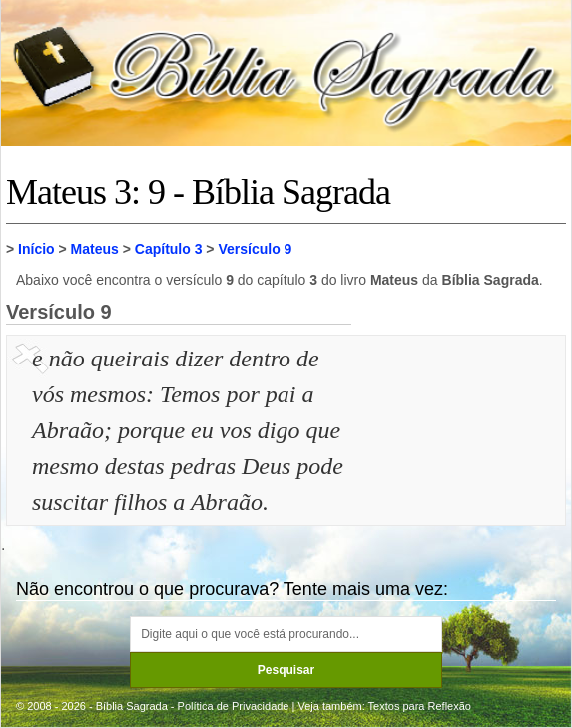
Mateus (95, 249)
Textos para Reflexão (420, 706)
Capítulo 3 (169, 249)
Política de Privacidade (234, 706)
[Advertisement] (461, 440)
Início (36, 249)
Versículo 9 (255, 249)
